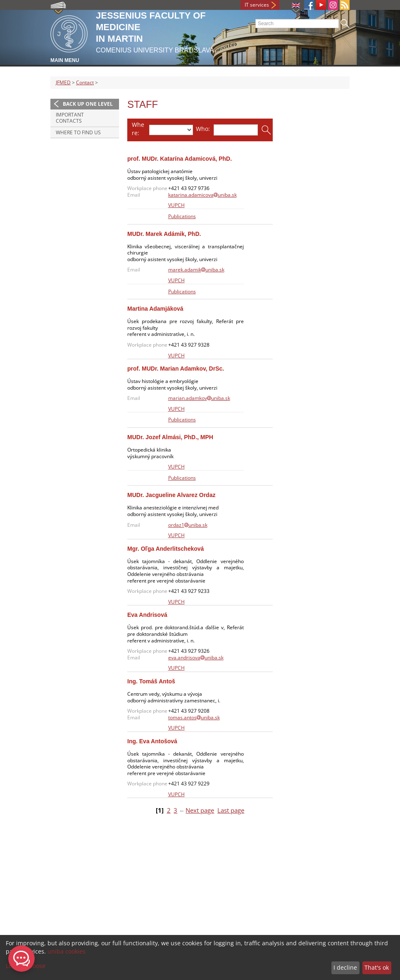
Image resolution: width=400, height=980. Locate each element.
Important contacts (70, 118)
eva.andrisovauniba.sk (196, 658)
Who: (203, 129)
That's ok (377, 967)
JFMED (63, 82)
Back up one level (88, 104)
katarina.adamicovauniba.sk (202, 195)
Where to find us (78, 132)
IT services (257, 5)
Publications (182, 216)
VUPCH (176, 205)
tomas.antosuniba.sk (194, 717)
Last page (231, 810)
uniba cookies (67, 951)
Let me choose (26, 966)
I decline (345, 967)
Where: (138, 129)
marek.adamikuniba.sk (196, 270)
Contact (85, 82)
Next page (200, 810)
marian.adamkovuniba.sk (199, 398)
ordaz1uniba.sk (188, 525)
